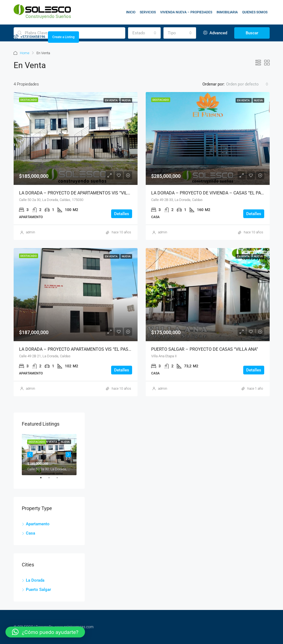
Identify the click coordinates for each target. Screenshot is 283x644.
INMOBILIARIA (227, 12)
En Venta (112, 100)
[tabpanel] (49, 455)
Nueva (126, 100)
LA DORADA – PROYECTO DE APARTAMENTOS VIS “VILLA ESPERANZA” (89, 193)
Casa (31, 533)
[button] (45, 632)
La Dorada (35, 580)
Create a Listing (63, 37)
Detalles (122, 214)
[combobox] (247, 84)
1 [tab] (44, 480)
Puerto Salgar (38, 590)
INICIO (131, 12)
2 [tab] (52, 480)
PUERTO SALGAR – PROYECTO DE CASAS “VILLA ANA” (205, 349)
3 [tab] (60, 480)
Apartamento (38, 524)
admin (31, 232)
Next (68, 454)
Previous (30, 454)
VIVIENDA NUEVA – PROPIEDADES (186, 12)
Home (25, 53)
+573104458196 (29, 36)
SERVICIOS (148, 12)
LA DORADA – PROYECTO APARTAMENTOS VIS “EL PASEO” (77, 349)
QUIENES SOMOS (255, 12)
